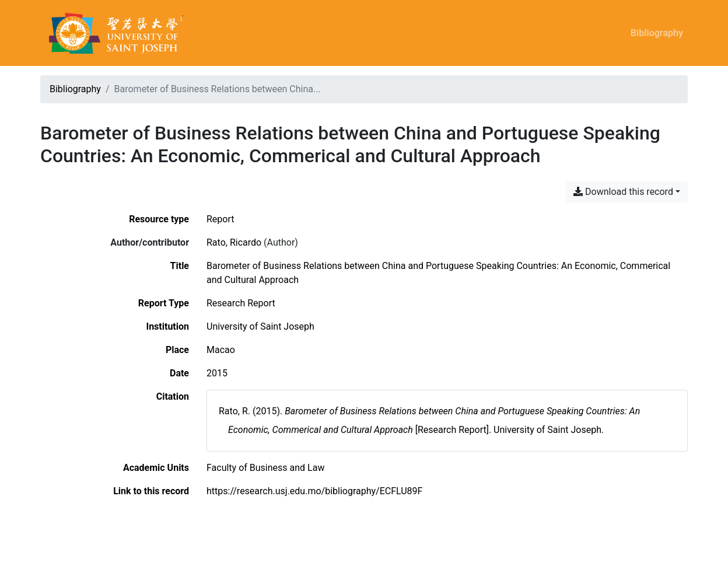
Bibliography (657, 33)
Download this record (623, 192)
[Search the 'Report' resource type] (220, 219)
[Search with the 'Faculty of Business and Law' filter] (265, 468)
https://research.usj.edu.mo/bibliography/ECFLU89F (314, 491)
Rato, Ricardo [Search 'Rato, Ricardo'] (234, 242)
